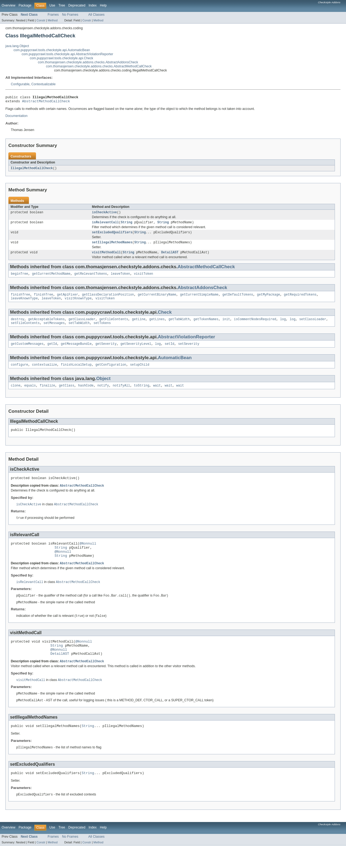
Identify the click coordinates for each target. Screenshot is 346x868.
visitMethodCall (106, 257)
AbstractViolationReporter (187, 344)
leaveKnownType (24, 304)
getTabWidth (179, 326)
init (226, 326)
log (283, 326)
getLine (139, 326)
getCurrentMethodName (51, 279)
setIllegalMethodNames (112, 246)
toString (142, 394)
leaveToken (121, 279)
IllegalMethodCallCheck (32, 170)
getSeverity (106, 352)
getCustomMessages (27, 352)
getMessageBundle (76, 352)
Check (165, 318)
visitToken (144, 279)
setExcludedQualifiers (112, 236)
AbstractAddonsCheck (202, 293)
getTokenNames (206, 326)
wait (157, 394)
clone (16, 394)
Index (93, 5)
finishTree (20, 300)
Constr (41, 20)
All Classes (96, 15)
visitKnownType (78, 304)
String (126, 225)
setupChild (140, 373)
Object (103, 387)
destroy (18, 326)
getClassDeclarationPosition (108, 300)
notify (103, 394)
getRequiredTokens (300, 300)
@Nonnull (88, 555)
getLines (157, 326)
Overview (9, 5)
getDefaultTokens (238, 300)
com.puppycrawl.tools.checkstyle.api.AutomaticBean (52, 50)
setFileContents (25, 330)
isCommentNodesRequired (255, 326)
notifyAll (121, 394)
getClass (67, 394)
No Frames (70, 15)
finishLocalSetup (76, 373)
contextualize (44, 373)
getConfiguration (111, 373)
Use (52, 5)
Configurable (20, 84)
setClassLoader (313, 326)
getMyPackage (268, 300)
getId (52, 352)
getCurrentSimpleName (199, 300)
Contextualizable (44, 84)
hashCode (86, 394)
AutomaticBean (175, 366)
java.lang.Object (17, 46)
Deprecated (77, 5)
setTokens (102, 330)
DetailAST (170, 257)
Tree (62, 5)
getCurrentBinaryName (157, 300)
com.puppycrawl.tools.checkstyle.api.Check (61, 58)
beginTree (19, 279)
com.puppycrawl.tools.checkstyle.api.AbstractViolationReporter (67, 54)
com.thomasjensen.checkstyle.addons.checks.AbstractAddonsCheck (88, 62)
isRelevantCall (106, 225)
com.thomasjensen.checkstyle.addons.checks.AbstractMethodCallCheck (99, 66)
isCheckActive (104, 215)
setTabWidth (79, 330)
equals (30, 394)
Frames (53, 15)
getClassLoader (82, 326)
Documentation (17, 117)
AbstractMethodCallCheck (46, 103)
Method (52, 20)
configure (19, 373)
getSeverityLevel (136, 352)
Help (103, 5)
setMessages (54, 330)
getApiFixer (68, 300)
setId (170, 352)
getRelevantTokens (91, 279)
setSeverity (189, 352)
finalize (47, 394)
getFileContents (114, 326)
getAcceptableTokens (46, 326)
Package (25, 5)
